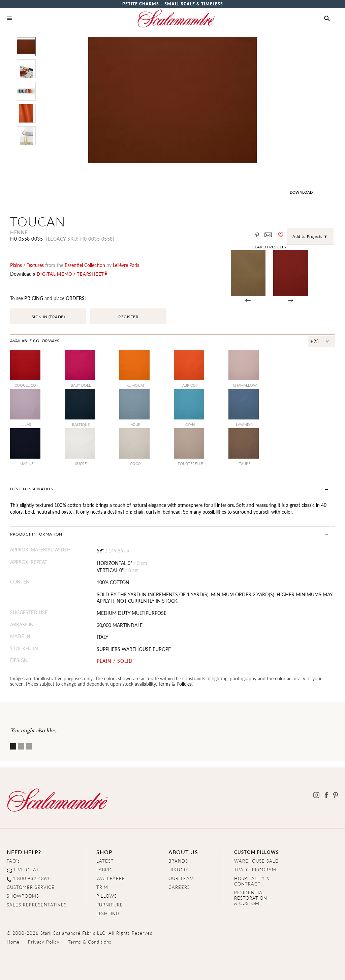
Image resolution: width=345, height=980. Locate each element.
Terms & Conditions (90, 942)
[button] (327, 19)
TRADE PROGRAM (255, 869)
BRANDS (178, 861)
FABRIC (105, 869)
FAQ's (13, 861)
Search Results (269, 247)
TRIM (102, 887)
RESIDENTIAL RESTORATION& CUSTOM (251, 898)
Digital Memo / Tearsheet (70, 274)
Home (13, 942)
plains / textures (27, 265)
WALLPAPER (111, 878)
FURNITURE (110, 905)
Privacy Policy (44, 942)
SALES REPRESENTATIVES (37, 905)
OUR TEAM (181, 878)
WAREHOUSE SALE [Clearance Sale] (256, 861)
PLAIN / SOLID (115, 661)
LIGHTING (108, 913)
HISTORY (179, 869)
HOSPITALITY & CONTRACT (252, 881)
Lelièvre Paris (126, 265)
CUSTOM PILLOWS (256, 852)
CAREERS (179, 887)
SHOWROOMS (23, 896)
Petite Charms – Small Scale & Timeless (173, 4)
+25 (315, 341)
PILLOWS (107, 896)
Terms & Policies (175, 684)
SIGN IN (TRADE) (48, 317)
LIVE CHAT (26, 869)
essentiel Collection (85, 265)
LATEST (105, 861)
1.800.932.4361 (32, 878)
